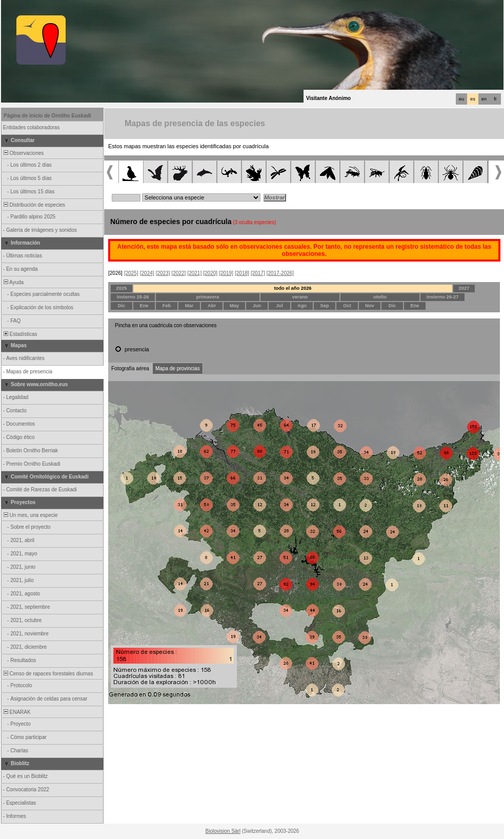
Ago (302, 306)
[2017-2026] (280, 273)
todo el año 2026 (293, 288)
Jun (257, 306)
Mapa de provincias (178, 368)
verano (300, 297)
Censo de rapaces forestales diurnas (47, 674)
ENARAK (16, 712)
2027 (464, 288)
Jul (279, 306)
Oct (347, 306)
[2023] (163, 273)
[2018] (242, 273)
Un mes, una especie (30, 515)
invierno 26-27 (443, 297)
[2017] (258, 273)
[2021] (194, 273)
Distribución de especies (34, 205)
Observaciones (23, 153)
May (234, 306)
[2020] (210, 273)
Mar (189, 306)
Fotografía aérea (130, 368)
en (484, 99)
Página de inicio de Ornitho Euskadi (47, 116)
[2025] (131, 273)
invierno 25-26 (133, 297)
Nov (370, 306)
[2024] (147, 273)
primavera (208, 297)
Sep (324, 306)
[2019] (226, 273)
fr (495, 99)
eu (461, 99)
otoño (380, 297)
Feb (167, 306)
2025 (122, 288)
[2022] (179, 273)
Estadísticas (19, 334)
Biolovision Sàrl (223, 831)
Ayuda (13, 282)
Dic (122, 306)
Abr (212, 306)
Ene (144, 306)
